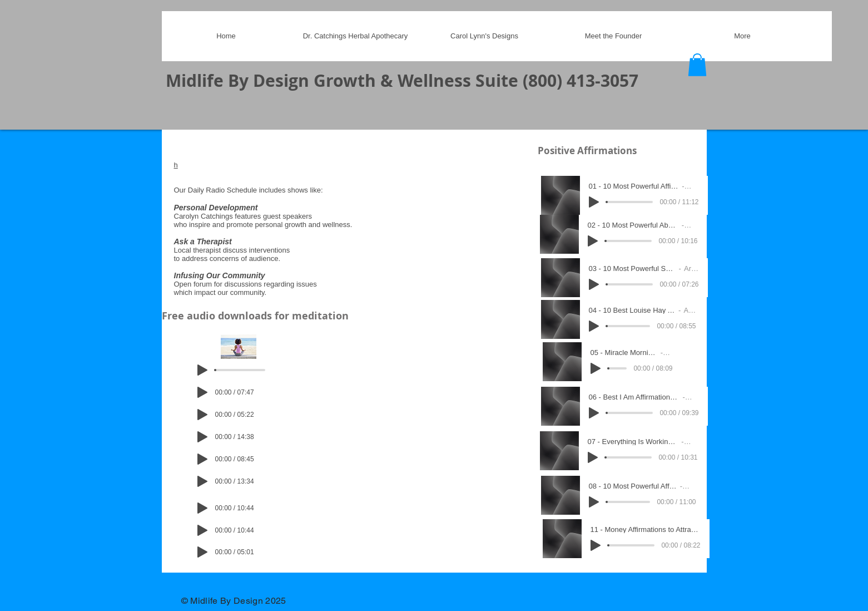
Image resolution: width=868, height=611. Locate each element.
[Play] (202, 370)
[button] (697, 65)
